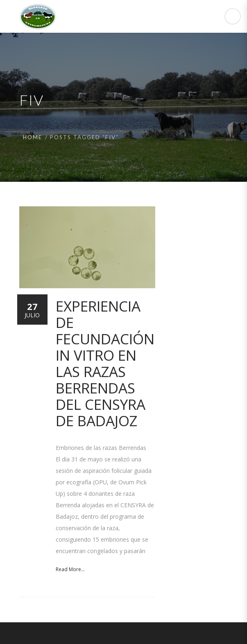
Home (33, 137)
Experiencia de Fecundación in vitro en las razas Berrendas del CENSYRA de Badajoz (105, 363)
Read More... (70, 569)
